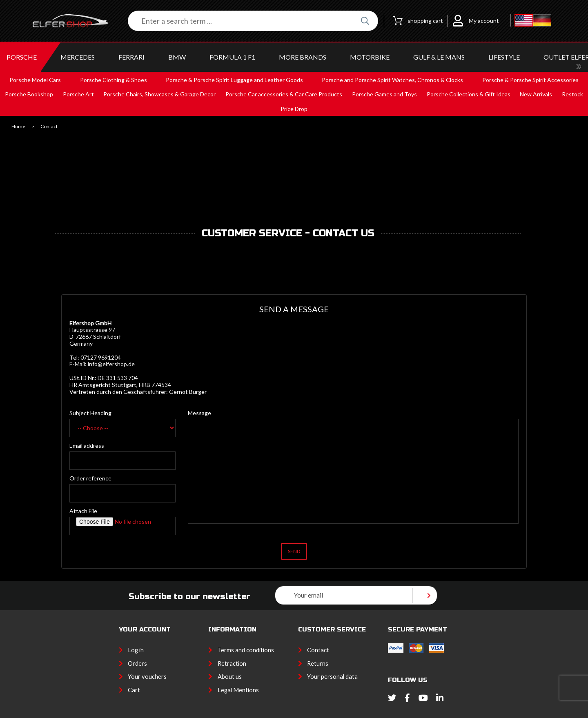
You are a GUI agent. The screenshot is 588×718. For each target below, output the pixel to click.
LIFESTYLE (504, 57)
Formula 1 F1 (232, 57)
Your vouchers (147, 676)
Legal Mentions (238, 690)
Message (199, 413)
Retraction (232, 663)
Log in (136, 650)
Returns (318, 663)
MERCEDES (78, 57)
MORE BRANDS (303, 57)
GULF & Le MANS (439, 57)
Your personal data (332, 676)
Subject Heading (90, 413)
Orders (137, 663)
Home (18, 127)
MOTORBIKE (370, 57)
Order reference (90, 478)
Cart (134, 690)
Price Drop (294, 109)
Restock (572, 94)
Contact (318, 650)
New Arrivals (536, 94)
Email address (87, 446)
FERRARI (131, 57)
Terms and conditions (246, 650)
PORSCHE (22, 57)
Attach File (83, 511)
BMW (177, 57)
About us (230, 676)
